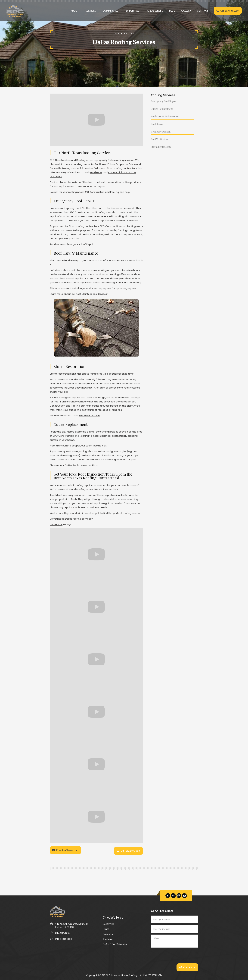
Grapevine (123, 164)
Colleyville (61, 168)
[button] (75, 14)
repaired (118, 410)
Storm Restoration (90, 416)
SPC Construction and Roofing (103, 192)
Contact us (57, 524)
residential (103, 172)
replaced (103, 410)
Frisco (134, 164)
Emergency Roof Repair (81, 244)
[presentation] (175, 955)
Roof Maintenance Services (93, 294)
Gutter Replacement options (82, 465)
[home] (14, 11)
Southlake (101, 164)
